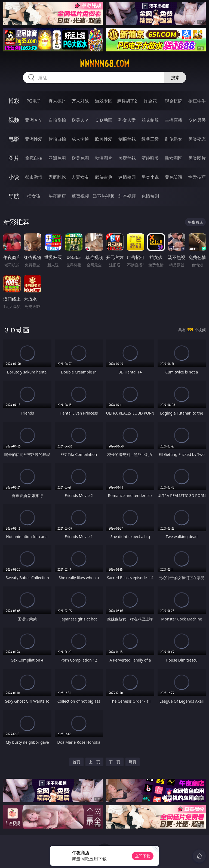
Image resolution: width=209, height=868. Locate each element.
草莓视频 (80, 196)
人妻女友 (80, 177)
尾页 (133, 762)
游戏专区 (104, 101)
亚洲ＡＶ (34, 120)
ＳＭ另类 (197, 120)
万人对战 (80, 101)
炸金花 (150, 101)
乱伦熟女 (174, 139)
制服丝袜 (127, 139)
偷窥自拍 (34, 158)
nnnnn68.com (104, 64)
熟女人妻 (127, 120)
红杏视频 (127, 196)
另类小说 (150, 177)
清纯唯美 (150, 158)
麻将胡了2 (127, 101)
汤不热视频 (104, 196)
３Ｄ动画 (104, 120)
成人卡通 (80, 139)
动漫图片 (104, 158)
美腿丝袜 (127, 158)
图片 (14, 158)
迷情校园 (127, 177)
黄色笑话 (174, 177)
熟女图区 (174, 158)
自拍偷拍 (57, 120)
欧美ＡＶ (80, 120)
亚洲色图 (57, 158)
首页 (76, 762)
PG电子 (34, 101)
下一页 (115, 762)
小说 (14, 177)
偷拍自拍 (57, 139)
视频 (14, 120)
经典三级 (150, 139)
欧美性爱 (104, 139)
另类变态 (197, 139)
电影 (14, 139)
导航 (14, 196)
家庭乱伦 (57, 177)
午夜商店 (57, 196)
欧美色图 (80, 158)
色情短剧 (150, 196)
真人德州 (57, 101)
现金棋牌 (174, 101)
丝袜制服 (150, 120)
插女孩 (34, 196)
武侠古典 (104, 177)
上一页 (94, 762)
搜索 (175, 78)
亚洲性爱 (34, 139)
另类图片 (197, 158)
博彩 (14, 101)
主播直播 (174, 120)
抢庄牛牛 (197, 101)
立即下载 (143, 856)
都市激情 (34, 177)
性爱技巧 (197, 177)
